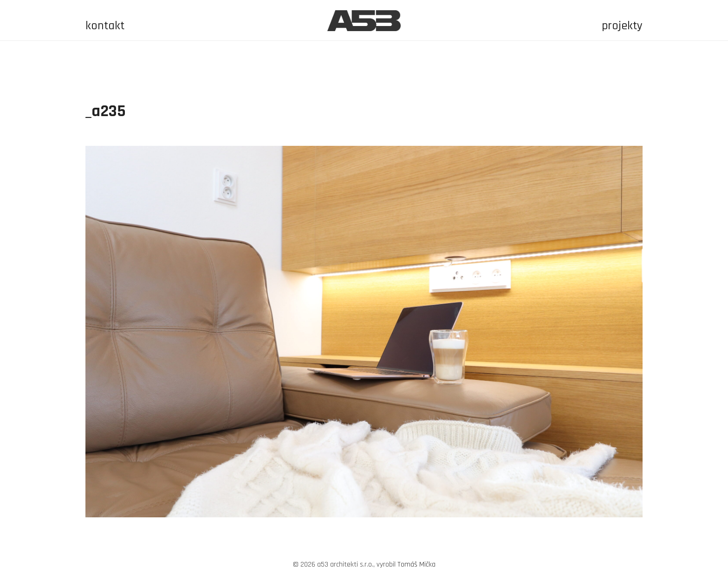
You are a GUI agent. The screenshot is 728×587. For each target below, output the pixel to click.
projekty (622, 26)
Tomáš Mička (416, 564)
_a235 (106, 111)
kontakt (105, 26)
